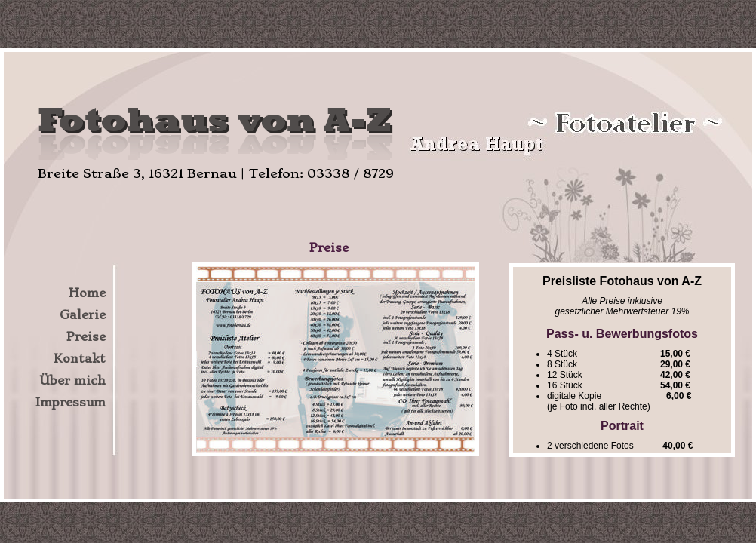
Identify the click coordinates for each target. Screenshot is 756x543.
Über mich (72, 380)
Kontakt (80, 359)
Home (87, 293)
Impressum (71, 402)
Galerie (83, 315)
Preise (86, 337)
